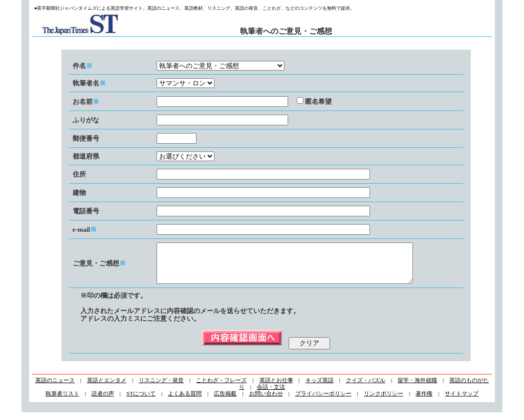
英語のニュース (55, 388)
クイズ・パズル (366, 388)
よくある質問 (185, 401)
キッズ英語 (320, 388)
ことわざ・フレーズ (221, 388)
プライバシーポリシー (323, 401)
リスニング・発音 (161, 388)
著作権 (424, 401)
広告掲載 (225, 401)
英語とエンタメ (107, 388)
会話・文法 (271, 394)
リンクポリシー (384, 401)
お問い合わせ (266, 401)
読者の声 (103, 401)
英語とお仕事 (276, 388)
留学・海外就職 (417, 388)
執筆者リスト (62, 401)
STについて (141, 401)
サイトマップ (462, 401)
